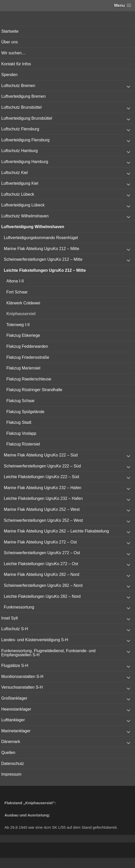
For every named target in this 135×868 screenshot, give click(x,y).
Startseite (10, 31)
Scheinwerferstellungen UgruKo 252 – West (43, 520)
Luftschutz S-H (15, 629)
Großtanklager (14, 698)
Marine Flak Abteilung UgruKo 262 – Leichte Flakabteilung (56, 531)
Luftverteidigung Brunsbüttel (27, 118)
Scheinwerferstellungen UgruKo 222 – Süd (42, 466)
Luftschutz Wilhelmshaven (25, 216)
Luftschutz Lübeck (18, 194)
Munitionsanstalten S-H (22, 677)
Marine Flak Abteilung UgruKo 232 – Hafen (43, 488)
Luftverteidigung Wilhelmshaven (33, 227)
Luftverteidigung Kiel (20, 183)
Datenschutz (13, 764)
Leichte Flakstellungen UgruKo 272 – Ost (41, 564)
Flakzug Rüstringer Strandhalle (34, 390)
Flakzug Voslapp (21, 433)
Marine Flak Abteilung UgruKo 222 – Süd (41, 455)
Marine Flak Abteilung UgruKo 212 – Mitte (42, 249)
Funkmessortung (19, 607)
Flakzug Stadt (19, 422)
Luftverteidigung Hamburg (25, 162)
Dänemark (11, 742)
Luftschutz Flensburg (20, 129)
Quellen (8, 753)
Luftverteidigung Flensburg (25, 140)
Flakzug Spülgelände (25, 412)
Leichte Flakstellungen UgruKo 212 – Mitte (45, 270)
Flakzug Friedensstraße (28, 357)
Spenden (9, 75)
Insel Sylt (10, 618)
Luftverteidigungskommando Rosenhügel (41, 238)
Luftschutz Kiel (15, 173)
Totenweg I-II (18, 325)
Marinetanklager (16, 731)
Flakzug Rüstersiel (23, 444)
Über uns (10, 42)
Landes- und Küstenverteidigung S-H (35, 640)
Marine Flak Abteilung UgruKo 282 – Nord (42, 574)
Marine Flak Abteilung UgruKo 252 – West (42, 509)
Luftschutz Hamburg (19, 151)
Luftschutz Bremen (18, 86)
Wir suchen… (13, 53)
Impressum (11, 774)
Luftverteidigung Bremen (23, 96)
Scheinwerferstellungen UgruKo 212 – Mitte (43, 259)
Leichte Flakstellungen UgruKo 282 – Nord (42, 596)
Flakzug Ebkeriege (23, 335)
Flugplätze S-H (15, 666)
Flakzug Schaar (21, 401)
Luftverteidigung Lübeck (23, 205)
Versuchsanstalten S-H (22, 687)
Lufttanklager (13, 720)
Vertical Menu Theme (77, 863)
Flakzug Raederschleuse (29, 379)
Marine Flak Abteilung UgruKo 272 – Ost (40, 542)
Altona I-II (15, 281)
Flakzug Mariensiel (23, 368)
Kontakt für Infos (16, 64)
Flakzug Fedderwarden (27, 346)
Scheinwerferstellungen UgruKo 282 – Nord (43, 585)
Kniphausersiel (21, 314)
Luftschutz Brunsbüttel (21, 107)
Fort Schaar (17, 292)
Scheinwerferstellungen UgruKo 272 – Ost (42, 553)
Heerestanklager (16, 709)
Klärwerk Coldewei (23, 303)
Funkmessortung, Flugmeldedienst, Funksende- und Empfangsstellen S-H (48, 653)
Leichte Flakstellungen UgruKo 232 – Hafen (43, 498)
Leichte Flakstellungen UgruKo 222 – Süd (41, 477)
